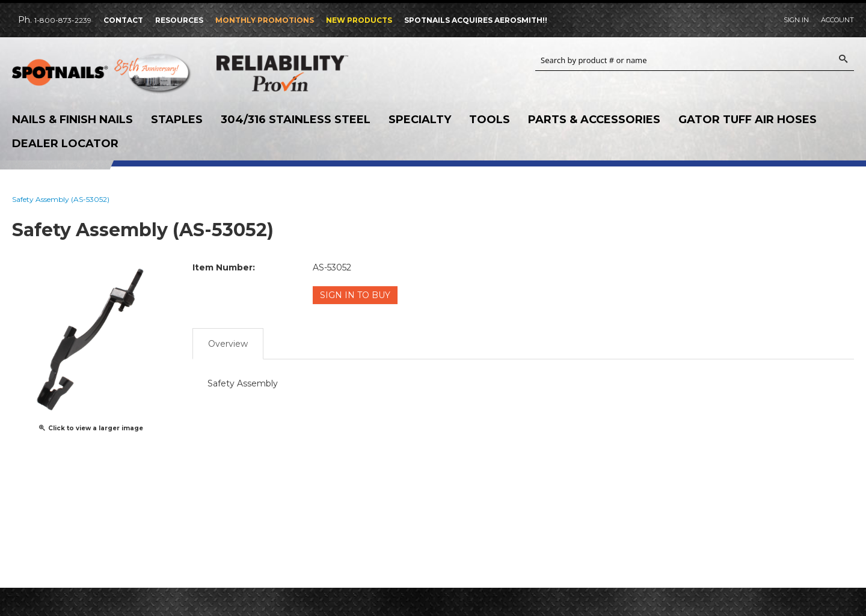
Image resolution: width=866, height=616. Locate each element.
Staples (177, 120)
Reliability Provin (307, 73)
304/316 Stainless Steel (296, 120)
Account (837, 20)
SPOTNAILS (102, 76)
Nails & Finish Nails (72, 120)
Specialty (420, 120)
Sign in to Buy (355, 295)
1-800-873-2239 (63, 20)
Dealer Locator (65, 144)
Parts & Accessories (594, 120)
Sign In (796, 20)
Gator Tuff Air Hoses (748, 120)
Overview (228, 344)
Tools (490, 120)
